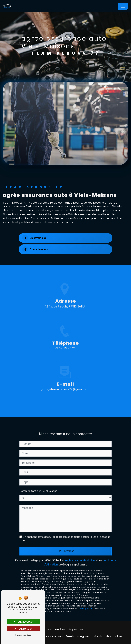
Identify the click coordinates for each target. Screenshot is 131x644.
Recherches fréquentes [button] (66, 629)
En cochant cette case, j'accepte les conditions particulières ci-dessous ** (67, 533)
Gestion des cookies (109, 637)
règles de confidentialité (80, 555)
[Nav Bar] (123, 6)
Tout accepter (23, 622)
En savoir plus (35, 238)
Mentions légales (78, 637)
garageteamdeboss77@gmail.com (65, 384)
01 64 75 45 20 (65, 354)
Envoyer (69, 545)
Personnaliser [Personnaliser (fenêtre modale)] (23, 635)
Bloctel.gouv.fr (85, 603)
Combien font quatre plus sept (38, 485)
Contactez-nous (36, 249)
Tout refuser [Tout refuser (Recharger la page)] (23, 629)
